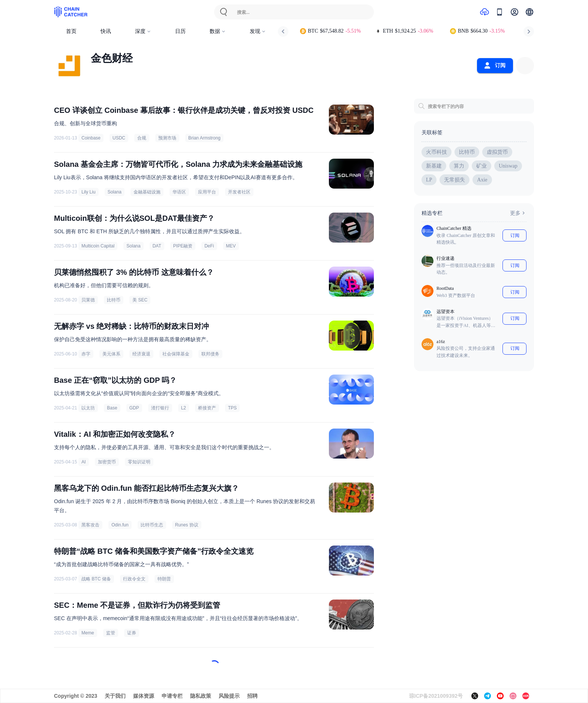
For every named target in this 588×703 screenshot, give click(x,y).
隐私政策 (201, 696)
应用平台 (207, 192)
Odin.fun (120, 525)
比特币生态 (152, 525)
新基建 (434, 166)
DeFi (209, 246)
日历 (180, 31)
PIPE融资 (183, 246)
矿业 (481, 166)
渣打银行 (160, 408)
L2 (184, 408)
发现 (258, 31)
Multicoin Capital (98, 246)
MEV (231, 246)
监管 (111, 633)
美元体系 (111, 354)
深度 (143, 31)
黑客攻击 (90, 525)
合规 (142, 138)
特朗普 (164, 579)
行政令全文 (134, 579)
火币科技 (436, 152)
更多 (518, 213)
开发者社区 (239, 192)
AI (83, 462)
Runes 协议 (187, 525)
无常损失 (454, 180)
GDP (134, 408)
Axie (482, 180)
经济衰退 (141, 354)
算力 (459, 166)
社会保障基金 (176, 354)
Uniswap (508, 166)
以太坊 (88, 408)
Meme (88, 633)
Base (112, 408)
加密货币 (107, 462)
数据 (218, 31)
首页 (71, 31)
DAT (157, 246)
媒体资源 (144, 696)
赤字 (86, 354)
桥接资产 (207, 408)
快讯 (106, 31)
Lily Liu (88, 192)
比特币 (114, 300)
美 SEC (140, 300)
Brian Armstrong (204, 138)
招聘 (252, 696)
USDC (119, 138)
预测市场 (167, 138)
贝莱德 (88, 300)
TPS (232, 408)
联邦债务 (210, 354)
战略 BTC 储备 (96, 579)
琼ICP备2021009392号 (436, 696)
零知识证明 (139, 462)
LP (429, 180)
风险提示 (229, 696)
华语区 (179, 192)
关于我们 (115, 696)
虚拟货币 (497, 152)
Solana (115, 192)
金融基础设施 (147, 192)
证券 (132, 633)
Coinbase (91, 138)
